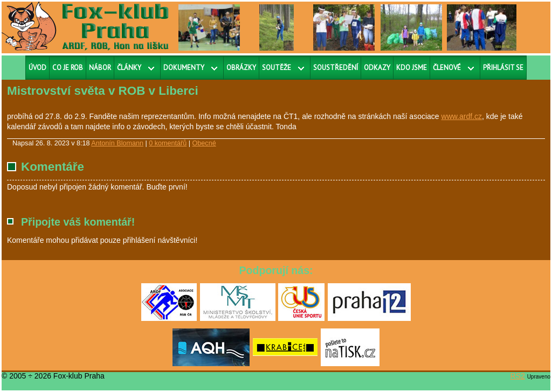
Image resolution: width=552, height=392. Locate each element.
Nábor (100, 68)
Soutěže (277, 68)
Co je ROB (68, 68)
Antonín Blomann (117, 143)
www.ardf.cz (462, 116)
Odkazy (377, 68)
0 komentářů (168, 143)
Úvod (37, 68)
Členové (447, 68)
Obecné (204, 143)
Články (129, 68)
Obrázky (241, 68)
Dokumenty (184, 68)
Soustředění (336, 68)
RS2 (518, 376)
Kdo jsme (412, 68)
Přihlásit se (503, 68)
